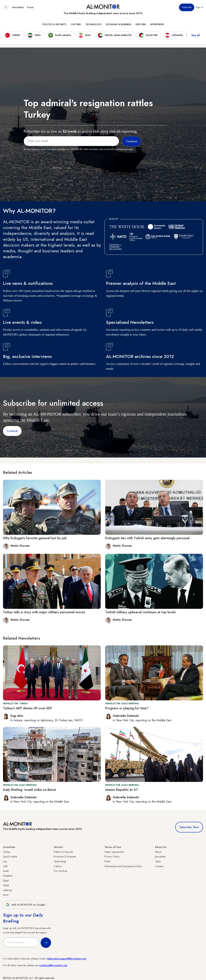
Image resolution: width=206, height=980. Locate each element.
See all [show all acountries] (196, 35)
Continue (12, 431)
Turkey (7, 852)
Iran (5, 861)
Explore (141, 24)
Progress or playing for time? (127, 708)
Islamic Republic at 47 (121, 790)
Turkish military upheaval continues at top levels (141, 612)
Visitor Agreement (114, 852)
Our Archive (60, 871)
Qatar (6, 885)
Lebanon (8, 890)
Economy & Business (119, 24)
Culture (76, 24)
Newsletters (18, 7)
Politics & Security (54, 24)
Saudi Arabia (10, 857)
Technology (93, 24)
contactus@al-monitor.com (53, 965)
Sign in (199, 7)
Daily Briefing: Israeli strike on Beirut (29, 790)
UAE (5, 866)
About (158, 852)
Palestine (8, 876)
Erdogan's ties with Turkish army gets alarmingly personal (147, 538)
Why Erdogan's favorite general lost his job (35, 538)
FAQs (107, 861)
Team (158, 861)
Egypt (6, 880)
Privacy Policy (112, 857)
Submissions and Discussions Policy (123, 866)
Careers (159, 866)
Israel (6, 871)
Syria (6, 895)
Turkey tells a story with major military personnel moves (44, 612)
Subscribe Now (189, 827)
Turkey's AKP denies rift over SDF (27, 708)
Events (30, 7)
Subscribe (187, 7)
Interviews (157, 24)
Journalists (160, 857)
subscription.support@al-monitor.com (67, 959)
